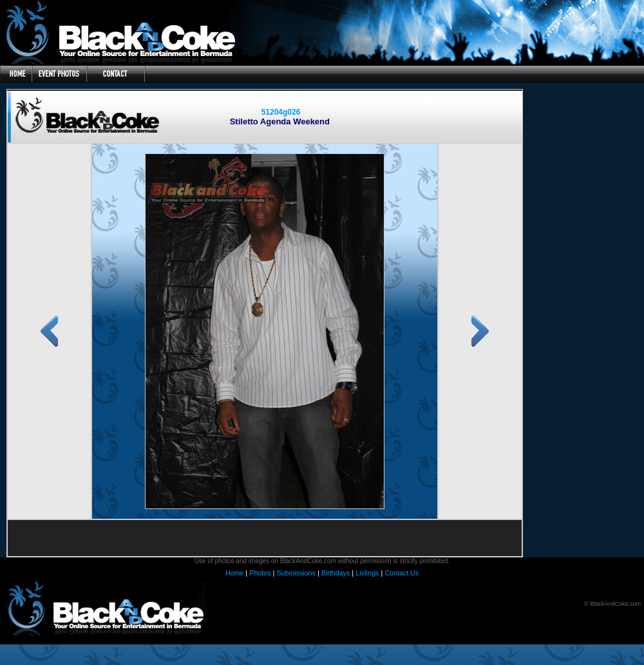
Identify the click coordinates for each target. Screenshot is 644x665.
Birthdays (336, 573)
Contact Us (402, 573)
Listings (367, 573)
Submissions (296, 573)
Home (234, 573)
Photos (260, 573)
